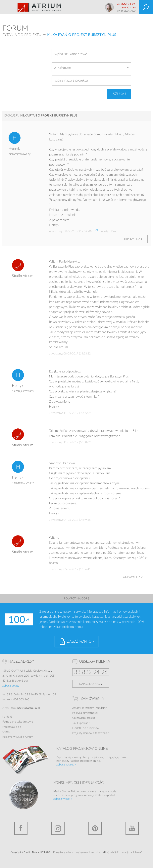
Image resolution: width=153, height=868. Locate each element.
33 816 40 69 (33, 695)
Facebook (21, 828)
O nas (6, 732)
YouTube (132, 828)
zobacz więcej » (63, 799)
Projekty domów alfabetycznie (91, 733)
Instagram (58, 828)
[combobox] (91, 67)
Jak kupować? (81, 723)
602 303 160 (129, 8)
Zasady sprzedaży (83, 708)
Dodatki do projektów (86, 728)
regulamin (102, 708)
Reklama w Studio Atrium (18, 737)
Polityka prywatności (85, 713)
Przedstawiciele (12, 727)
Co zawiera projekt (84, 718)
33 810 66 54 (15, 695)
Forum (15, 28)
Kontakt (7, 717)
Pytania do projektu (22, 35)
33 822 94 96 (126, 4)
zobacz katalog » (66, 765)
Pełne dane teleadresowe (18, 722)
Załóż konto (79, 642)
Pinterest (95, 828)
